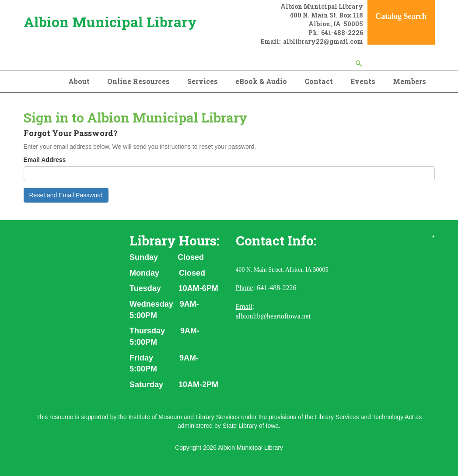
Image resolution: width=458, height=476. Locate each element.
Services (203, 81)
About (79, 81)
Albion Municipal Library (110, 22)
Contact (319, 81)
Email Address (45, 160)
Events (363, 81)
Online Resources (138, 81)
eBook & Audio (261, 81)
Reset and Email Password (66, 195)
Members (409, 81)
